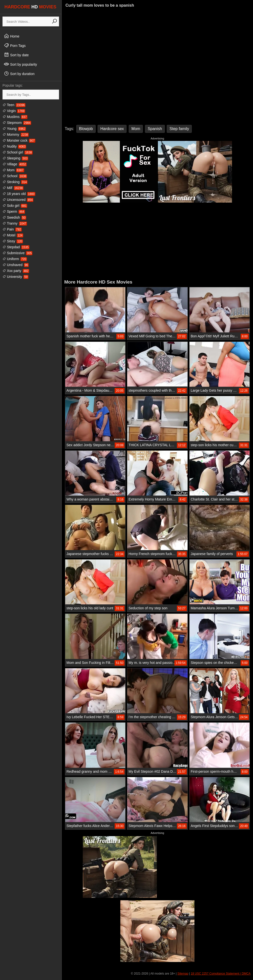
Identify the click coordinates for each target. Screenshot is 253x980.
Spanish (155, 129)
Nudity (14, 146)
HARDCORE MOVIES (30, 7)
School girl (18, 152)
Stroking (15, 182)
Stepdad (16, 247)
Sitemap (183, 974)
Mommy (16, 135)
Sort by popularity (20, 64)
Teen (14, 105)
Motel (13, 235)
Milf (13, 188)
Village (15, 164)
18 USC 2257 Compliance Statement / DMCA (221, 974)
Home (11, 36)
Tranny (15, 223)
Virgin (14, 111)
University (15, 277)
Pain (12, 229)
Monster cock (19, 140)
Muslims (15, 117)
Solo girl (15, 206)
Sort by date (16, 55)
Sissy (13, 241)
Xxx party (16, 271)
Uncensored (18, 200)
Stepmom (17, 123)
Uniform (15, 259)
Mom (13, 170)
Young (14, 129)
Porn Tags (15, 45)
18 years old (19, 194)
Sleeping (15, 158)
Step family (179, 129)
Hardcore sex (112, 129)
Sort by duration (19, 74)
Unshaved (16, 265)
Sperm (14, 211)
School (15, 176)
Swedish (14, 217)
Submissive (17, 253)
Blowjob (86, 129)
